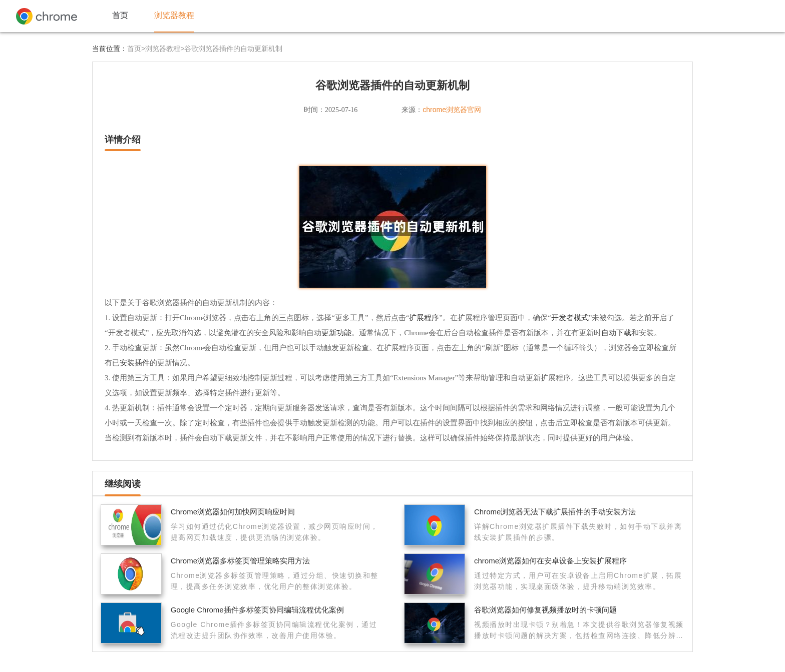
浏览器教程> (165, 49)
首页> (136, 49)
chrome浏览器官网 (452, 110)
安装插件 (135, 363)
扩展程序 (424, 317)
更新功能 (336, 332)
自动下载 (616, 332)
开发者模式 (570, 317)
